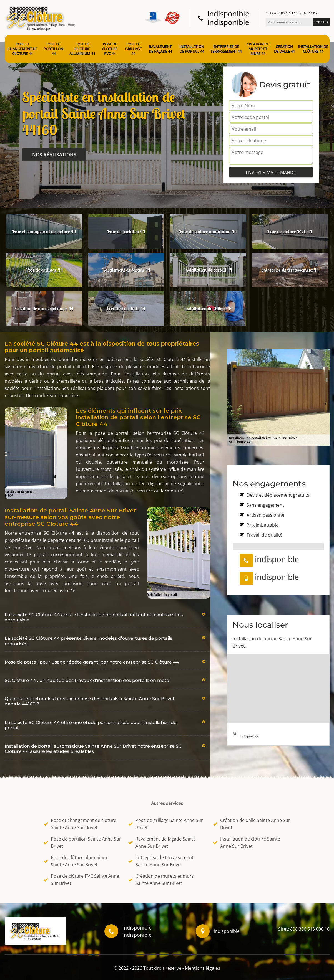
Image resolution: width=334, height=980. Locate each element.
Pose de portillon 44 (53, 49)
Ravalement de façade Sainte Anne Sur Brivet (162, 842)
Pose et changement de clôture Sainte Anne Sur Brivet (80, 824)
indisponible (228, 14)
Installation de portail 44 (192, 49)
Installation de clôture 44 (313, 49)
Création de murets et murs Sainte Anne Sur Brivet (161, 880)
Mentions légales (203, 968)
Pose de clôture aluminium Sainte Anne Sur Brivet (75, 861)
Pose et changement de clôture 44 (22, 49)
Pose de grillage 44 (133, 49)
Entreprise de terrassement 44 (226, 49)
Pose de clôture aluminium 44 (82, 49)
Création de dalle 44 (284, 49)
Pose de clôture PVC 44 (110, 49)
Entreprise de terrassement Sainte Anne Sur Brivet (161, 861)
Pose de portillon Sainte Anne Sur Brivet (82, 842)
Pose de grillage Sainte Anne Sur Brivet (166, 824)
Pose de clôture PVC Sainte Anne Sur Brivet (81, 880)
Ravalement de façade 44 (160, 49)
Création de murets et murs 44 (258, 49)
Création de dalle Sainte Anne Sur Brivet (252, 824)
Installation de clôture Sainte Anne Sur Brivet (247, 842)
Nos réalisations (54, 155)
